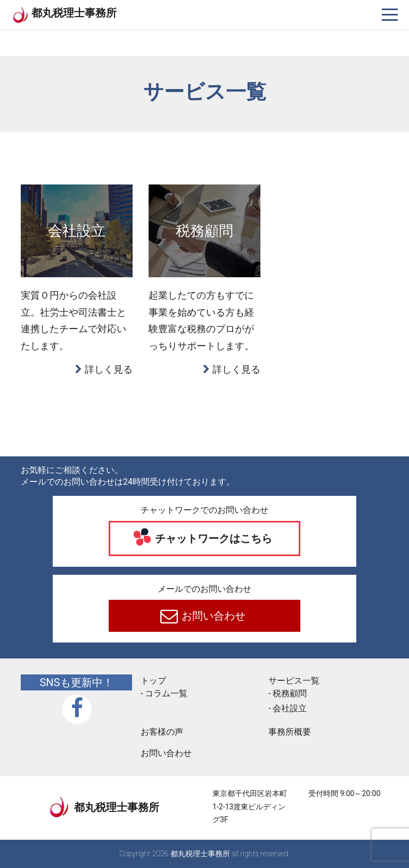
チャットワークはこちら (213, 539)
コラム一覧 (166, 693)
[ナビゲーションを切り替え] (390, 15)
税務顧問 (290, 693)
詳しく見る (109, 369)
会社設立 (290, 708)
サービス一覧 (294, 681)
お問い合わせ (213, 616)
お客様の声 (162, 732)
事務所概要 (290, 732)
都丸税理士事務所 (74, 13)
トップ (153, 681)
